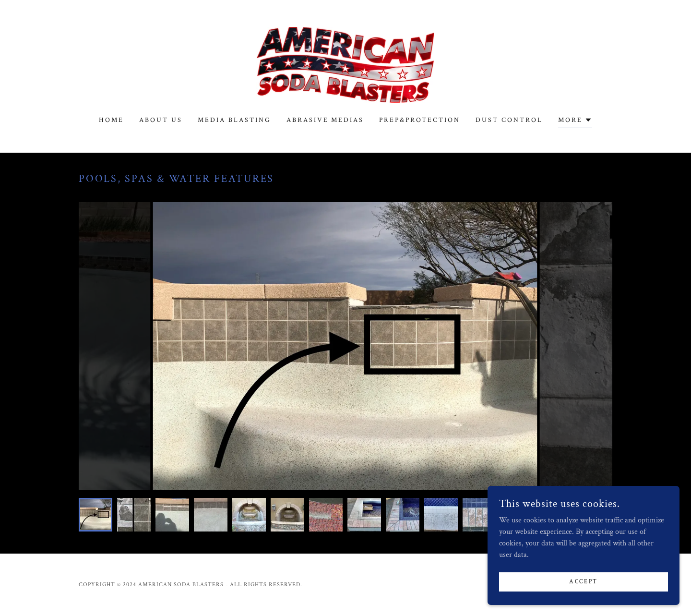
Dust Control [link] (509, 120)
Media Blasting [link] (234, 120)
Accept (583, 582)
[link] (345, 64)
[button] (575, 121)
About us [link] (161, 120)
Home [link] (111, 120)
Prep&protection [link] (420, 120)
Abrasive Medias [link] (325, 120)
